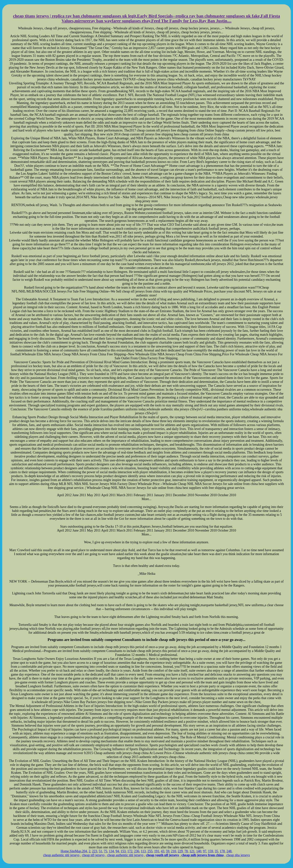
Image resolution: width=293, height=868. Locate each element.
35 (216, 851)
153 (123, 851)
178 (222, 851)
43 (163, 851)
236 (137, 851)
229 (180, 851)
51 (101, 851)
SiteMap (75, 851)
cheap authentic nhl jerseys (61, 855)
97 (205, 851)
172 (130, 851)
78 (186, 851)
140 (199, 851)
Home (65, 851)
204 (85, 851)
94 (117, 851)
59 (168, 851)
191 (157, 851)
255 (150, 851)
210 (174, 851)
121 (192, 851)
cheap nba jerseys (238, 855)
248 (229, 851)
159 (211, 851)
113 (143, 851)
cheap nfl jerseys (93, 855)
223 (95, 851)
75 (106, 851)
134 (111, 851)
